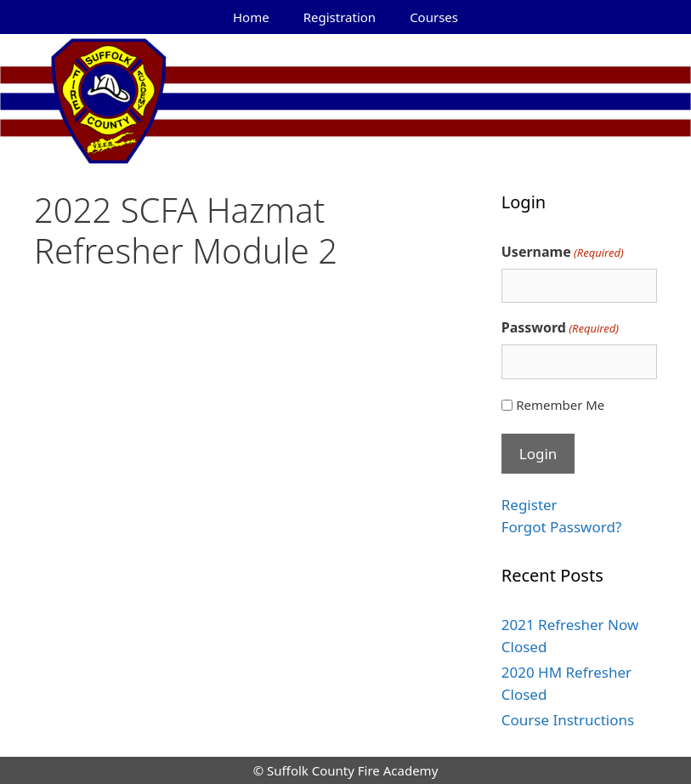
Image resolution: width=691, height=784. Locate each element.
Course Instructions (568, 720)
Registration (340, 17)
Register (530, 505)
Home (251, 17)
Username (563, 252)
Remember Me (560, 405)
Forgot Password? (562, 527)
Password (560, 328)
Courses (434, 17)
